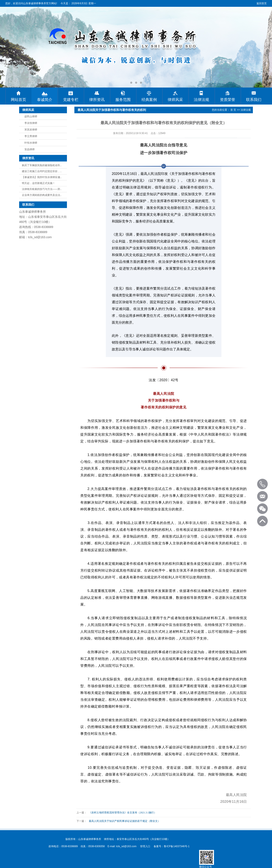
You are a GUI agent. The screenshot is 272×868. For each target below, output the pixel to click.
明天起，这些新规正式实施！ (38, 183)
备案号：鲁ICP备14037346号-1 (171, 846)
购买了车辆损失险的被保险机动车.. (42, 165)
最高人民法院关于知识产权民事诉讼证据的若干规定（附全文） (125, 821)
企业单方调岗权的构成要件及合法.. (42, 195)
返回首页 (262, 3)
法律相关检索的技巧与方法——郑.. (42, 189)
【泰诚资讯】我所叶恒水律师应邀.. (42, 177)
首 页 (233, 110)
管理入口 (145, 846)
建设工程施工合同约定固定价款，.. (42, 171)
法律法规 (246, 110)
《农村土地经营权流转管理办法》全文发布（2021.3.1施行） (123, 813)
